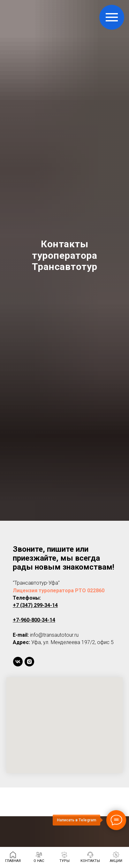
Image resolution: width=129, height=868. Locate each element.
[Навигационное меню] (112, 17)
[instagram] (29, 662)
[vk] (18, 662)
